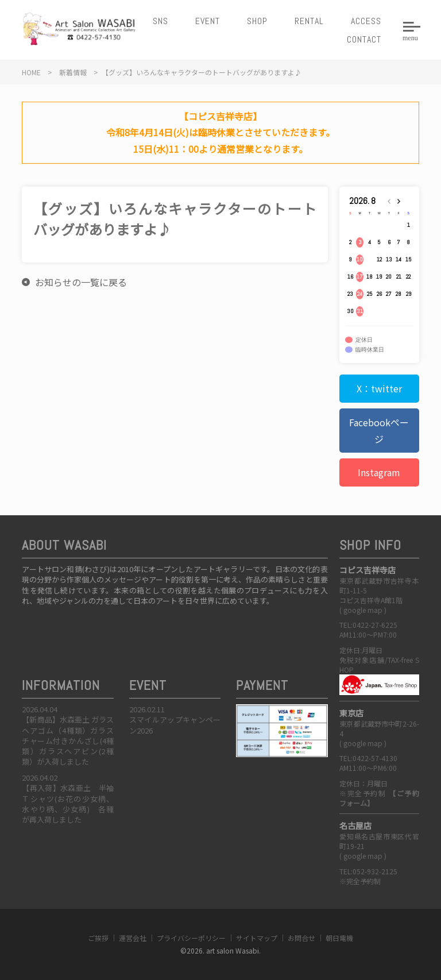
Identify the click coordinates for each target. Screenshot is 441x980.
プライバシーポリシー (191, 938)
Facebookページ (379, 431)
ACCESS (366, 21)
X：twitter (379, 388)
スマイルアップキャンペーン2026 (175, 725)
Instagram (379, 472)
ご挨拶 (98, 938)
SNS (160, 21)
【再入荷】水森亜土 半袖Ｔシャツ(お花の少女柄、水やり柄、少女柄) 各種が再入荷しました (68, 804)
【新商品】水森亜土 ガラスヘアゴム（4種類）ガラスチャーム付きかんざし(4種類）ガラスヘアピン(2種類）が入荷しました (68, 740)
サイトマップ (257, 938)
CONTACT (364, 39)
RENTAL (309, 21)
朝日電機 (339, 938)
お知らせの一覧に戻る (81, 282)
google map (363, 610)
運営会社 (133, 938)
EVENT (208, 21)
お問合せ (301, 938)
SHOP (257, 21)
